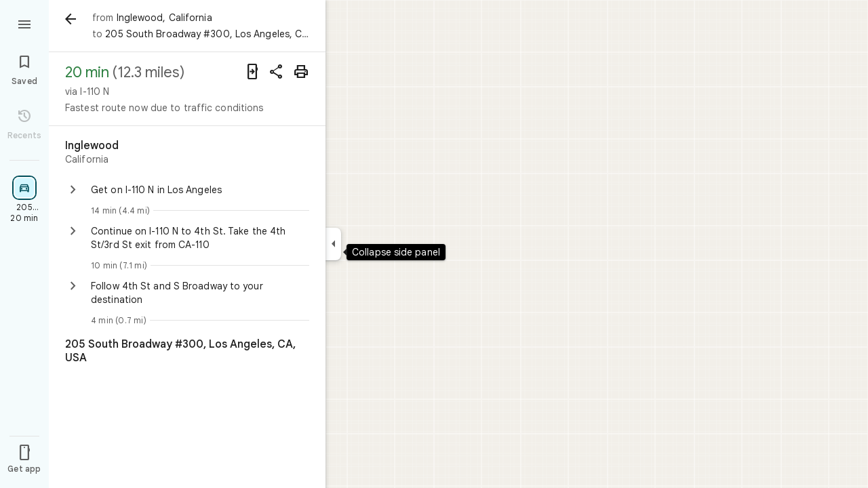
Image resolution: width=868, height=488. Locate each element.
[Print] (301, 72)
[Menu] (24, 23)
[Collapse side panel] (333, 244)
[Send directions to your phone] (252, 72)
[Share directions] (277, 72)
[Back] (71, 19)
